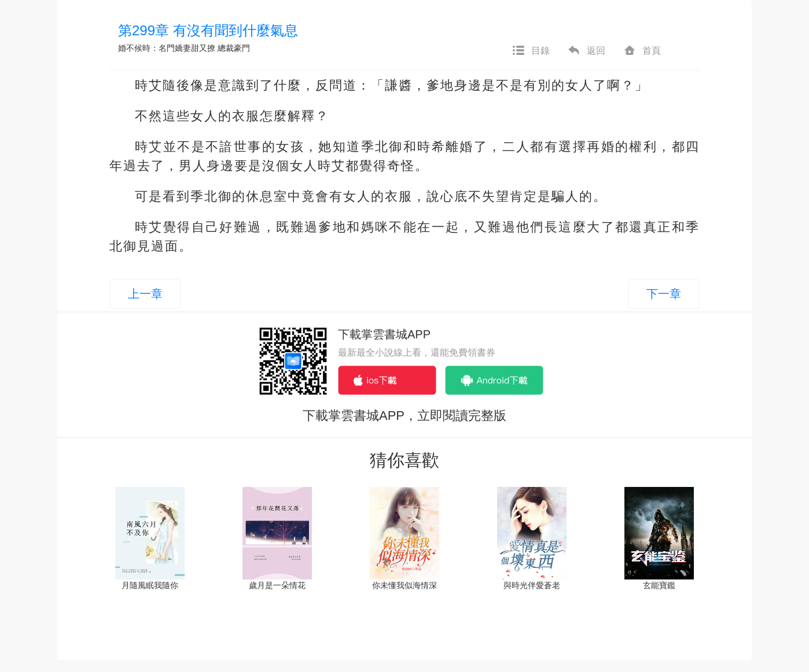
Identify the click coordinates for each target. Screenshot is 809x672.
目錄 (531, 51)
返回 (586, 51)
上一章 (145, 294)
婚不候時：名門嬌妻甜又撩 (167, 48)
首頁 (642, 51)
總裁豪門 (234, 48)
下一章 (664, 294)
